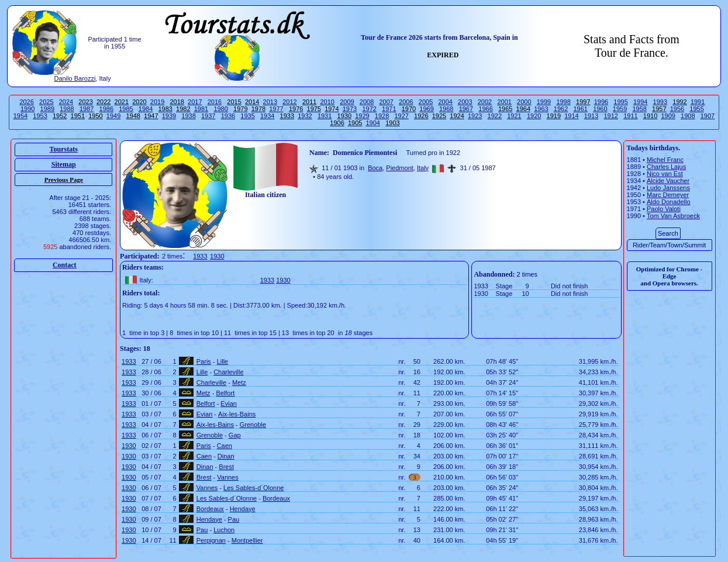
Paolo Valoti (664, 209)
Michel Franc (665, 160)
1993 (660, 102)
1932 (305, 116)
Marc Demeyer (668, 195)
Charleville (228, 372)
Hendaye (243, 509)
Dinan (226, 456)
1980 (220, 109)
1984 (146, 109)
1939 (169, 116)
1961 (580, 109)
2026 (26, 102)
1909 (668, 116)
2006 (406, 102)
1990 (27, 109)
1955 (696, 109)
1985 (126, 109)
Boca (375, 168)
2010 (327, 102)
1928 (382, 116)
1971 (389, 109)
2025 (46, 102)
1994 (640, 102)
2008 (367, 102)
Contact (65, 265)
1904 (373, 123)
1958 (639, 109)
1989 (47, 109)
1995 (620, 102)
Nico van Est (665, 174)
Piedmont (399, 168)
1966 (485, 109)
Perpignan (211, 540)
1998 (563, 102)
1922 (495, 116)
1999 (544, 102)
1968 (446, 109)
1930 (217, 256)
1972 (369, 109)
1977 (276, 109)
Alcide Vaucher (668, 181)
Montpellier (247, 540)
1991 (698, 102)
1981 (201, 109)
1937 (208, 116)
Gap (235, 435)
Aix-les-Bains (237, 414)
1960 (600, 109)
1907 (708, 116)
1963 (541, 109)
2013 (270, 102)
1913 (591, 116)
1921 (514, 116)
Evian (229, 404)
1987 (87, 109)
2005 (426, 102)
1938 (188, 116)
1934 (267, 116)
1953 (40, 116)
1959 (620, 109)
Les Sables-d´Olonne (253, 488)
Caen (225, 446)
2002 (485, 102)
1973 (350, 109)
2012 (289, 102)
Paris (204, 361)
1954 (20, 116)
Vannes (228, 477)
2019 (157, 102)
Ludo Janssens (668, 188)
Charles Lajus (666, 167)
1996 (601, 102)
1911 (630, 116)
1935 (247, 116)
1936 (228, 116)
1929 (362, 116)
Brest (226, 467)
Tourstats (64, 149)
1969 (426, 109)
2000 (524, 102)
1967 (466, 109)
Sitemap (64, 164)
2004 (445, 102)
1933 (200, 256)
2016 (215, 102)
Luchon (224, 530)
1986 (106, 109)
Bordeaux (276, 498)
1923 (475, 116)
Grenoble (253, 425)
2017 (195, 102)
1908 (688, 116)
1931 (325, 116)
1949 (113, 116)
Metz (239, 382)
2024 (66, 102)
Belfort (225, 393)
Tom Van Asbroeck (673, 216)
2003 (465, 102)
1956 (677, 109)
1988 (67, 109)
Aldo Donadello (669, 202)
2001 (504, 102)
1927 (401, 116)
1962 (561, 109)
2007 (386, 102)
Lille (223, 361)
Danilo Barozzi (75, 78)
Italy (423, 168)
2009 (347, 102)
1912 (610, 116)
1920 (534, 116)
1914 (571, 116)
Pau (234, 519)
